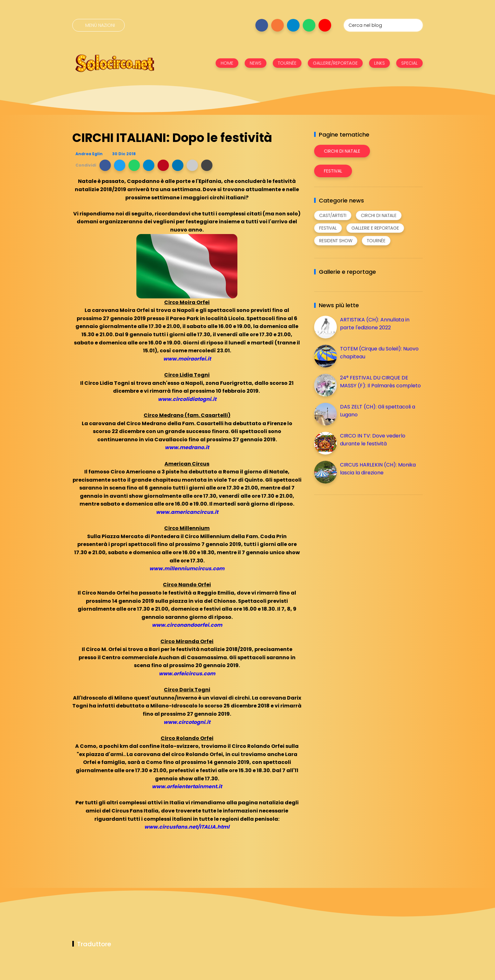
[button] (105, 165)
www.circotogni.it (187, 722)
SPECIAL (409, 63)
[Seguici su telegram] (293, 25)
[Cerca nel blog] (383, 25)
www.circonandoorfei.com (187, 625)
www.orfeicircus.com (187, 674)
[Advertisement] (361, 544)
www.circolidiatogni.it (187, 399)
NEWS (256, 63)
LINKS (379, 63)
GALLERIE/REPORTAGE (335, 63)
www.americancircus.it (187, 512)
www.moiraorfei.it (187, 359)
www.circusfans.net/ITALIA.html (187, 827)
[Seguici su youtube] (325, 25)
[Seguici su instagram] (277, 25)
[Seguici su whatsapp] (309, 25)
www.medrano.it (187, 447)
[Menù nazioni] (98, 25)
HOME (227, 63)
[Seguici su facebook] (262, 25)
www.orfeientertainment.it (187, 786)
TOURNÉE (287, 63)
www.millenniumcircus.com (187, 569)
